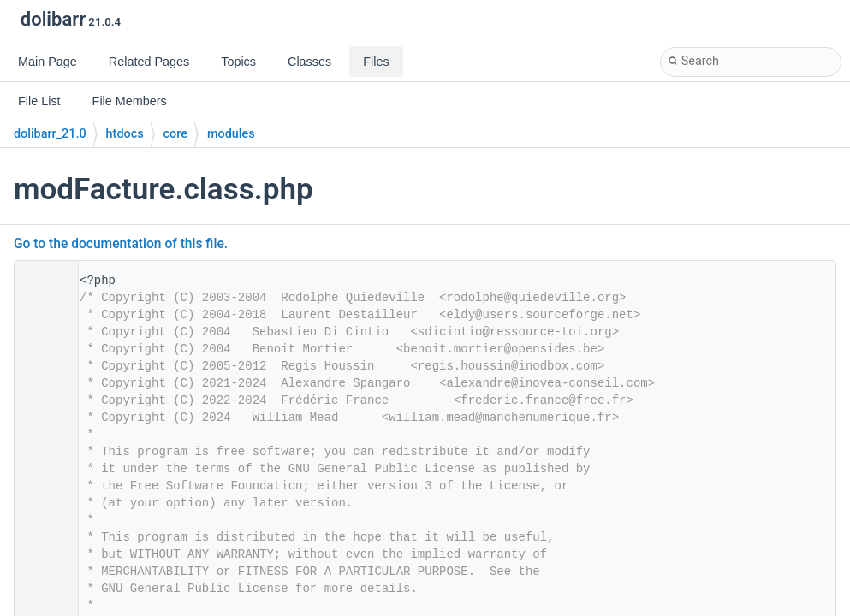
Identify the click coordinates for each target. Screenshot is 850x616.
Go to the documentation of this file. (121, 244)
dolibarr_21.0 (50, 134)
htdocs (125, 134)
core (175, 134)
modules (231, 134)
